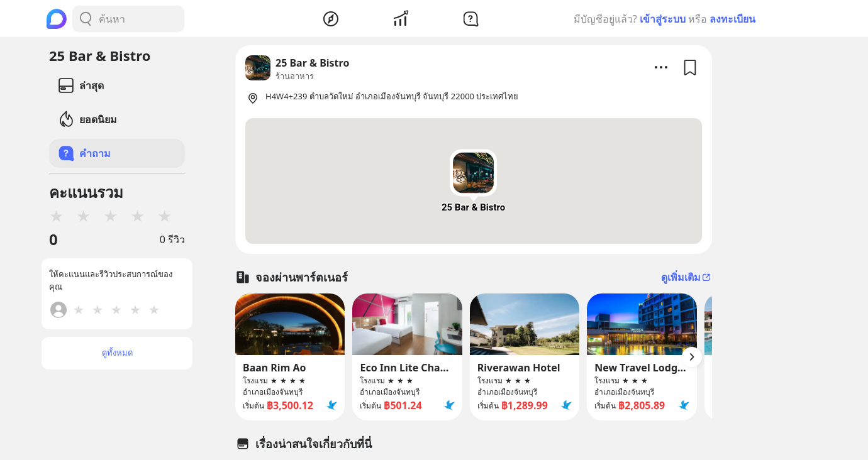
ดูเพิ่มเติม (687, 277)
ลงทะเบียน (732, 19)
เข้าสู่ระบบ (663, 19)
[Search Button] (86, 19)
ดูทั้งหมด (117, 353)
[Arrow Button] (692, 357)
